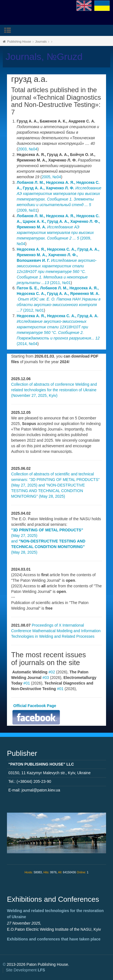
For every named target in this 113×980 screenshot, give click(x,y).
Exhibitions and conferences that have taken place (54, 939)
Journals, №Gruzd (44, 57)
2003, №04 (28, 149)
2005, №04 (51, 177)
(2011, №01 (58, 266)
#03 (46, 678)
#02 (52, 672)
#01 (27, 683)
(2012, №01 (59, 299)
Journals (41, 41)
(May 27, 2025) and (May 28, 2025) (48, 541)
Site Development (25, 970)
